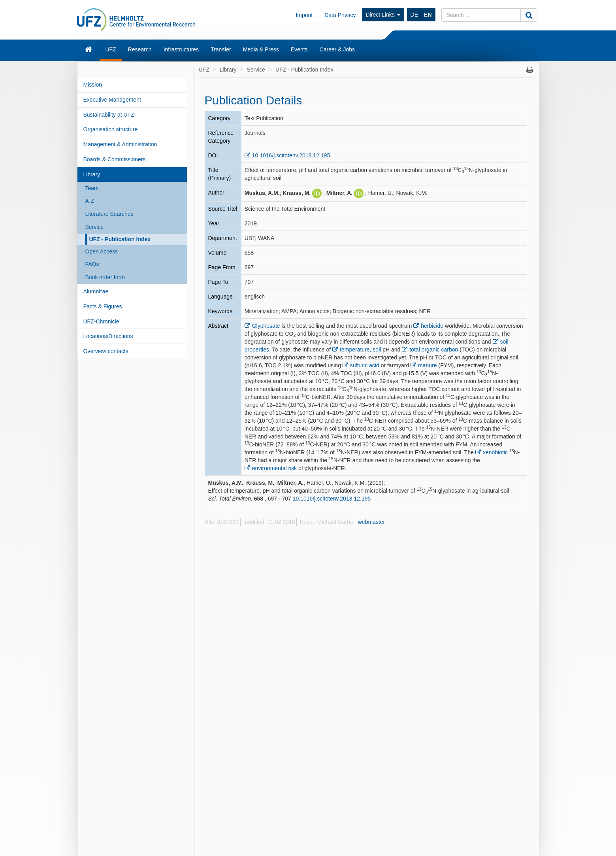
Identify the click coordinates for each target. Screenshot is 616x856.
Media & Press (261, 49)
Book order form (105, 277)
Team (92, 188)
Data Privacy (340, 15)
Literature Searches (109, 214)
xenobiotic (495, 452)
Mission (93, 85)
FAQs (92, 264)
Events (299, 49)
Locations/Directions (108, 336)
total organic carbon (434, 350)
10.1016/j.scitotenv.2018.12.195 (291, 155)
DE (414, 15)
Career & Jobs (337, 49)
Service (95, 227)
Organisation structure (111, 129)
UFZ (111, 49)
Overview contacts (106, 351)
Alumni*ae (96, 291)
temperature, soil (360, 350)
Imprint (304, 15)
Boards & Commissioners (115, 159)
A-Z (90, 201)
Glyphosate (266, 326)
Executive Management (112, 100)
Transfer (221, 49)
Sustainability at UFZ (109, 115)
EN (428, 15)
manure (427, 365)
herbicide (432, 326)
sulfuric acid (365, 365)
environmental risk (275, 468)
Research (140, 49)
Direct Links (383, 15)
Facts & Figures (103, 306)
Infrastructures (181, 49)
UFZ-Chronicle (101, 321)
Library (92, 174)
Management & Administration (120, 144)
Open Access (102, 251)
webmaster (371, 522)
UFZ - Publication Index (120, 239)
